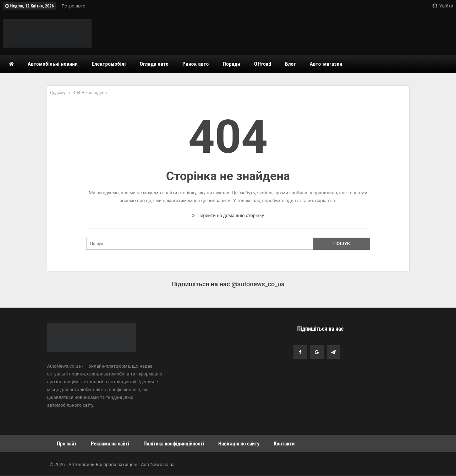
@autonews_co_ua (258, 284)
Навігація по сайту (239, 444)
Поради (232, 64)
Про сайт (67, 444)
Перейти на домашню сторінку (228, 215)
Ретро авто (74, 6)
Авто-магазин (326, 64)
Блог (290, 64)
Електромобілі (109, 64)
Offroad (263, 64)
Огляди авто (154, 64)
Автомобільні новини (53, 64)
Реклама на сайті (110, 444)
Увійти (443, 6)
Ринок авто (196, 64)
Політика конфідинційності (174, 444)
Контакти (284, 444)
